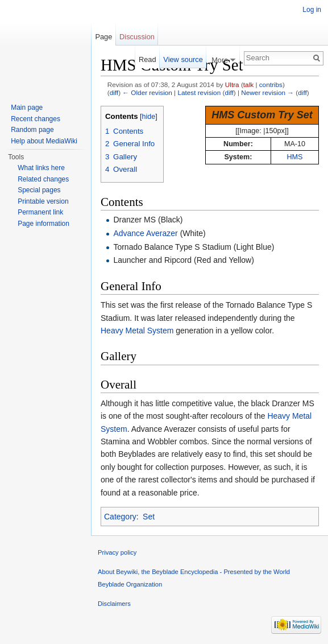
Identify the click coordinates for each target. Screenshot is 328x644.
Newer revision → (267, 92)
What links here (41, 168)
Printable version (43, 201)
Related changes (43, 179)
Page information (43, 224)
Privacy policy (117, 552)
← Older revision (147, 92)
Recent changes (36, 119)
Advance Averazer (145, 233)
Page (103, 37)
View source (183, 59)
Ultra (232, 84)
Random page (32, 130)
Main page (27, 108)
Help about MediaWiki (44, 141)
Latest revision (199, 92)
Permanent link (40, 212)
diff (114, 92)
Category (120, 517)
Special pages (39, 190)
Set (149, 517)
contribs (271, 84)
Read (148, 59)
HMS (294, 157)
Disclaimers (114, 604)
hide (149, 117)
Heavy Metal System (137, 331)
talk (248, 84)
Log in (312, 10)
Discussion (137, 37)
